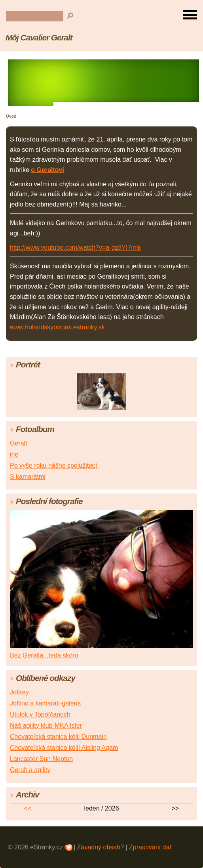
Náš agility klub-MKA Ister (46, 726)
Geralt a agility (30, 770)
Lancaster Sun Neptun (41, 759)
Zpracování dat (150, 847)
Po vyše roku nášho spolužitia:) (54, 466)
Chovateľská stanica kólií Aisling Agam (64, 748)
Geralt (19, 443)
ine (14, 454)
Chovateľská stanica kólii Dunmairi (58, 737)
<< (28, 808)
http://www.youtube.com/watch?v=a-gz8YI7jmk (75, 248)
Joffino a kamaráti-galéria (45, 703)
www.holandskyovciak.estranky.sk (57, 327)
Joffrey (19, 692)
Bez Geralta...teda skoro (44, 655)
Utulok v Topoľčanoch (40, 714)
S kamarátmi (28, 477)
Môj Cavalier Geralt (39, 37)
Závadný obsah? (101, 847)
